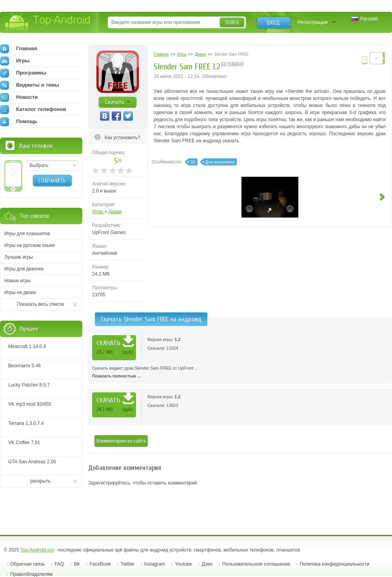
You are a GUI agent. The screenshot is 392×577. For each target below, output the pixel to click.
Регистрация (313, 22)
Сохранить (52, 181)
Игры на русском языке (30, 245)
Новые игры (17, 281)
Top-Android (48, 23)
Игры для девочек (24, 269)
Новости (19, 97)
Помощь (19, 122)
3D (193, 162)
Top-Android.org (37, 550)
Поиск (232, 23)
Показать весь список (40, 304)
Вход (273, 23)
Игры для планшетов (27, 234)
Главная (19, 49)
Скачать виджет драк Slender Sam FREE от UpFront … (240, 373)
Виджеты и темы (30, 85)
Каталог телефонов (33, 109)
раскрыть (40, 481)
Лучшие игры (19, 257)
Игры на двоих (20, 292)
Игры (98, 212)
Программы (23, 73)
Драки (115, 212)
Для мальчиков (220, 162)
